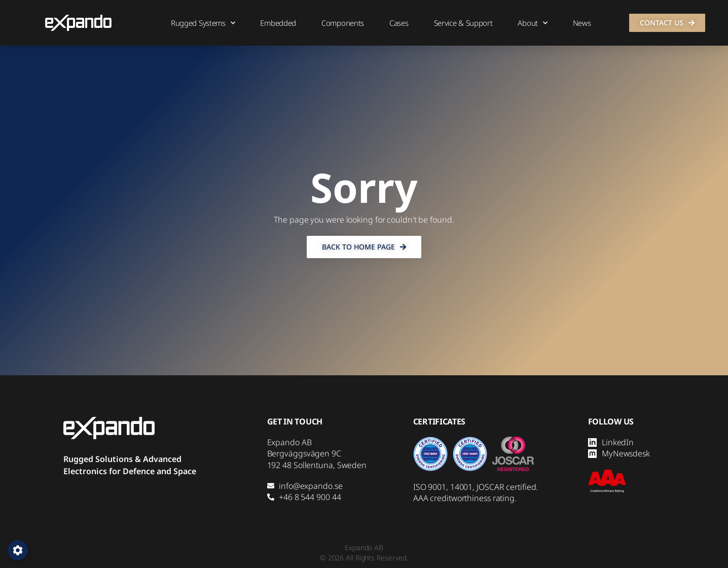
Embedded (278, 23)
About (532, 23)
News (582, 23)
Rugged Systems (203, 23)
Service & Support (463, 23)
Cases (399, 23)
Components (343, 23)
